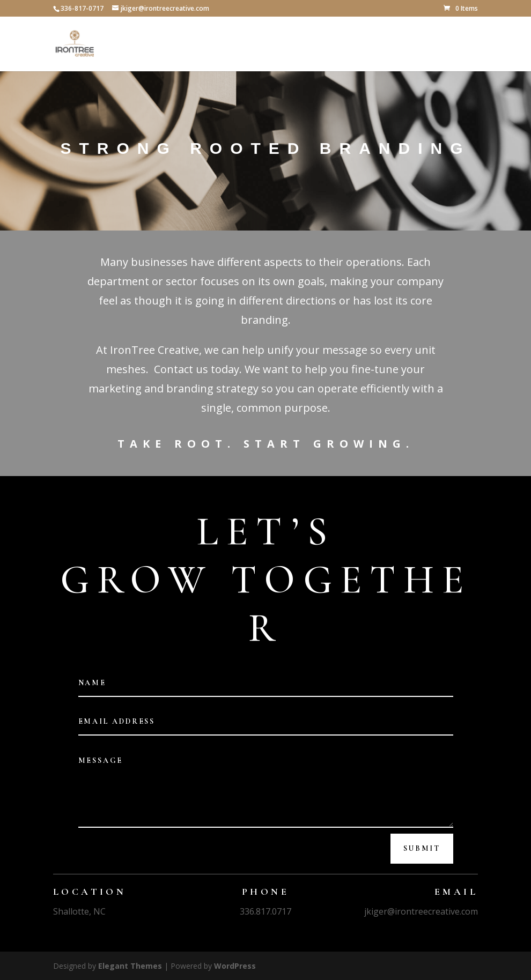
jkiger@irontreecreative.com (421, 911)
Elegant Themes (130, 966)
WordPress (235, 966)
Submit (422, 848)
